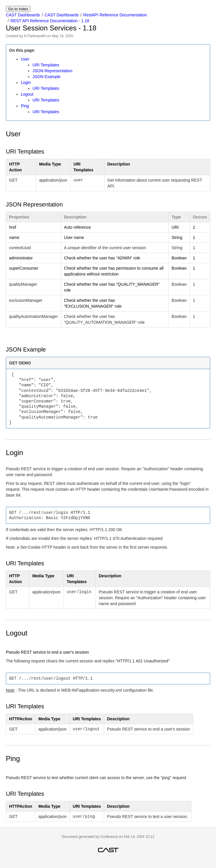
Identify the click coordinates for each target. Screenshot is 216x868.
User (25, 59)
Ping (25, 106)
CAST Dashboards (23, 15)
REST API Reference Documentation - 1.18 (50, 21)
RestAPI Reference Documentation (115, 15)
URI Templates (46, 65)
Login (26, 82)
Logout (27, 94)
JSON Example (47, 77)
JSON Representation (52, 71)
